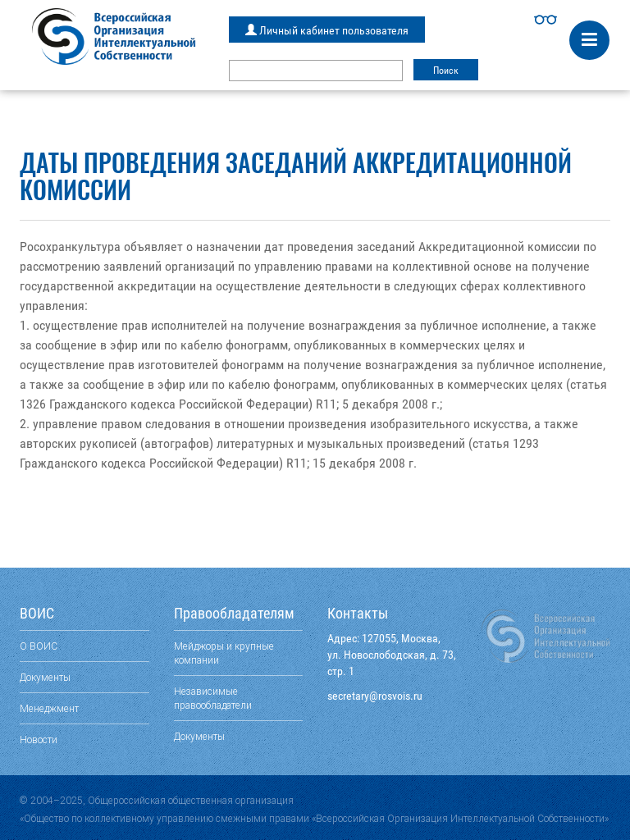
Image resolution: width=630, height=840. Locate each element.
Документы (45, 677)
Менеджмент (49, 708)
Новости (39, 740)
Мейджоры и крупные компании (224, 653)
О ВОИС (39, 646)
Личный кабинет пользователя (327, 30)
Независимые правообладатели (213, 698)
